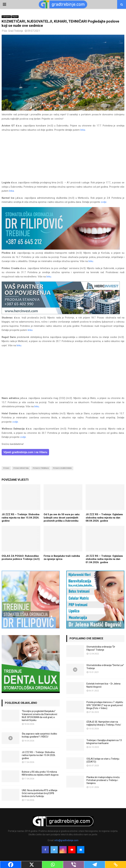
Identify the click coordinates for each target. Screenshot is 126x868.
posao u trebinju (41, 468)
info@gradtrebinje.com (66, 840)
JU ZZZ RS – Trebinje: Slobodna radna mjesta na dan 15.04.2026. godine (21, 518)
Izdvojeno (6, 17)
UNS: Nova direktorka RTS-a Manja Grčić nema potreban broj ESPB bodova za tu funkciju (40, 793)
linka (83, 130)
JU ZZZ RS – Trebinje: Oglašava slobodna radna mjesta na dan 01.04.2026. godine (104, 559)
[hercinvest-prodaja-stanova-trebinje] (61, 313)
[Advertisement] (63, 158)
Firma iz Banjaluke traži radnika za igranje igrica (62, 558)
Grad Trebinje (16, 31)
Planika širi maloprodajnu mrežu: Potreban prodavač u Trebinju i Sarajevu (103, 780)
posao (6, 468)
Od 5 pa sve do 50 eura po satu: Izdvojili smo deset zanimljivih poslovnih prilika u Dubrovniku (62, 518)
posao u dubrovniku (62, 468)
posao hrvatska (21, 468)
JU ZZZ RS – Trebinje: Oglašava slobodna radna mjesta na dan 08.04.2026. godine (104, 518)
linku (91, 261)
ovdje (104, 202)
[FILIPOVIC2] (61, 249)
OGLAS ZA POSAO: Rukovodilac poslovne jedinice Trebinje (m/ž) (21, 558)
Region (15, 17)
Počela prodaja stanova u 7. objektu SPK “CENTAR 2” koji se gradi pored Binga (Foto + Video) (105, 705)
